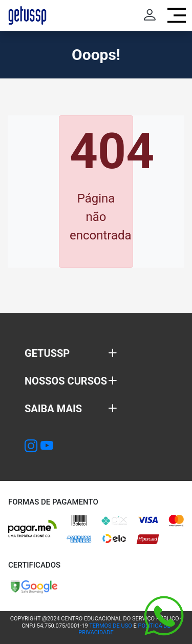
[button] (71, 353)
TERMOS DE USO (110, 626)
